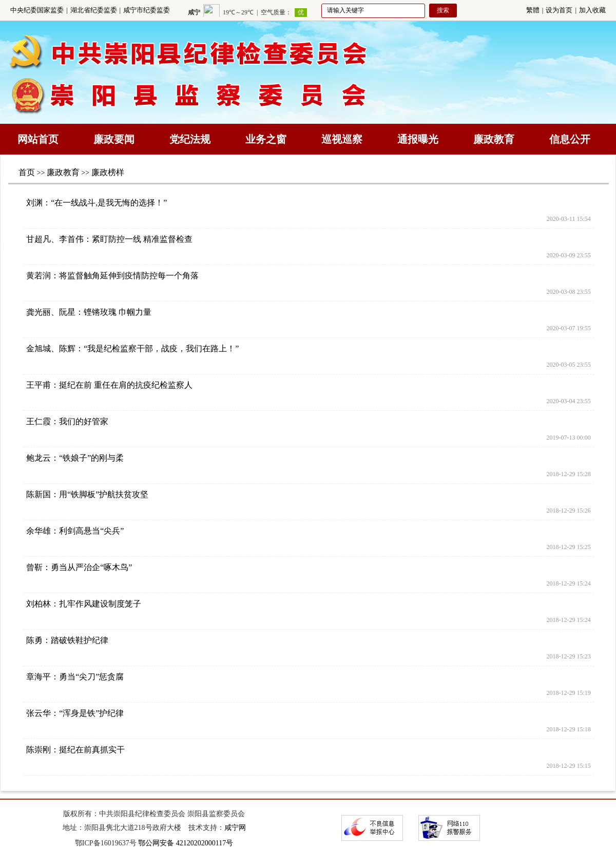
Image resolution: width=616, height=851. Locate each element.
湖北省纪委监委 (94, 10)
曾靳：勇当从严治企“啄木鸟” (79, 567)
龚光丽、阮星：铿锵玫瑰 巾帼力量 (89, 312)
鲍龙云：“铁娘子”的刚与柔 (75, 458)
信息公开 (570, 139)
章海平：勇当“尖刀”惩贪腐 (75, 677)
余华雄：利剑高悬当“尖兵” (75, 531)
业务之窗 (266, 139)
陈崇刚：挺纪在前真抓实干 (75, 750)
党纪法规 (190, 139)
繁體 (533, 10)
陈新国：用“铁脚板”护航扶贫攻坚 (87, 494)
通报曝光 (418, 139)
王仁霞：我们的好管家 (67, 421)
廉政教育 (494, 139)
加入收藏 (592, 10)
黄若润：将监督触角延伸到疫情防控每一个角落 (112, 276)
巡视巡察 (342, 139)
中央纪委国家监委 (37, 10)
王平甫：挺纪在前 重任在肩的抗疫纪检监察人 (109, 385)
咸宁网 (235, 828)
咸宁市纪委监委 (147, 10)
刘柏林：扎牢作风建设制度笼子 (84, 604)
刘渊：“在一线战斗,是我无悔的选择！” (97, 203)
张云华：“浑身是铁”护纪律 (75, 713)
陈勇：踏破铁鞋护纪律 (67, 640)
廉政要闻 (114, 139)
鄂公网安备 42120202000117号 (186, 843)
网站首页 (38, 139)
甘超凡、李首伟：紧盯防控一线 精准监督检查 (109, 239)
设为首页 (559, 10)
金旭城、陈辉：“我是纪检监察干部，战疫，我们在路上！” (132, 348)
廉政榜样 (108, 172)
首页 (27, 172)
